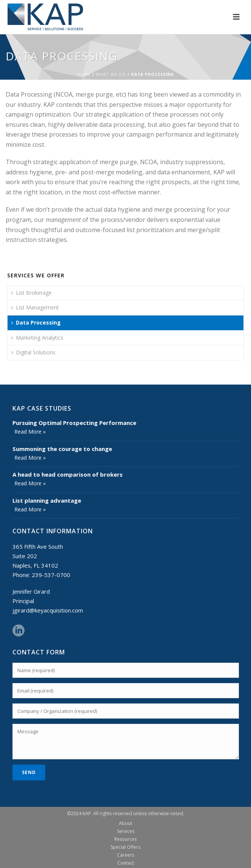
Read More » (30, 432)
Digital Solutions (33, 352)
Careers (126, 855)
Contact (126, 863)
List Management (35, 307)
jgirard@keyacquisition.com (48, 610)
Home (84, 74)
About (126, 823)
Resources (126, 839)
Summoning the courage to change (62, 449)
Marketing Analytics (37, 338)
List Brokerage (32, 293)
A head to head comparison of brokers (68, 474)
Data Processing (36, 322)
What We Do (111, 74)
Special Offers (126, 847)
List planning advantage (47, 500)
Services (126, 831)
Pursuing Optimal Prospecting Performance (74, 423)
